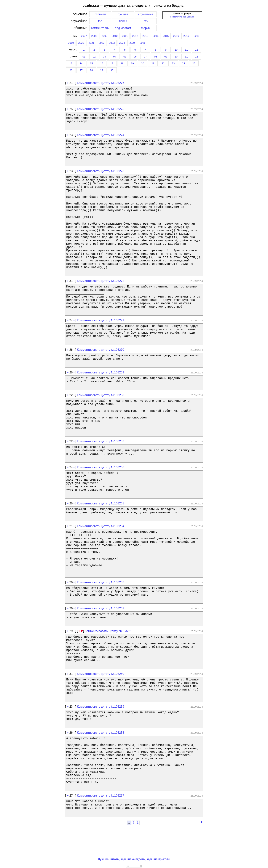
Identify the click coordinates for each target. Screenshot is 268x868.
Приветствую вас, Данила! (182, 17)
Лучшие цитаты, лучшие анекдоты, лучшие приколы (134, 859)
